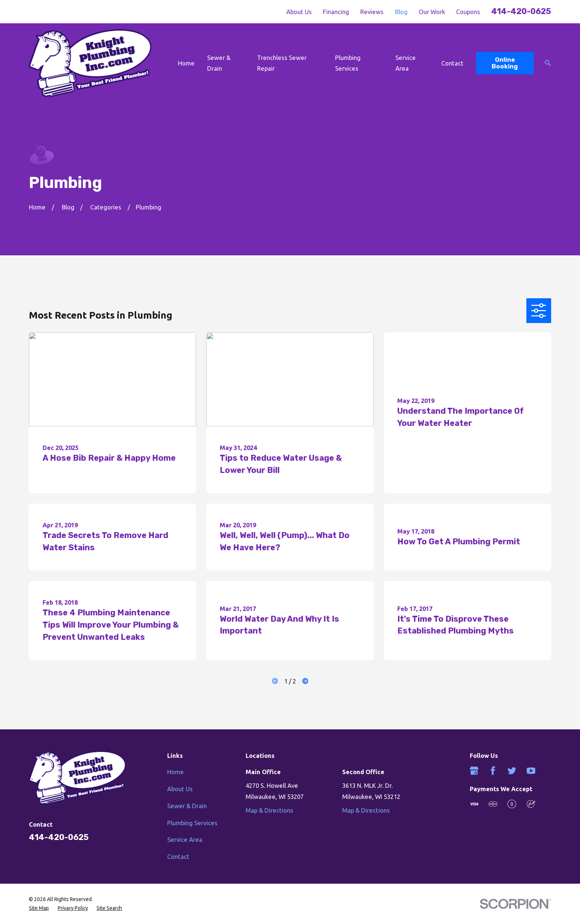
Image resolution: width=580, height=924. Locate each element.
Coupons (468, 12)
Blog (401, 12)
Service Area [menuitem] (406, 63)
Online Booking (505, 63)
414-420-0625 (521, 11)
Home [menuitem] (186, 63)
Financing (336, 12)
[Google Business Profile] (474, 771)
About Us (299, 12)
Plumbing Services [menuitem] (348, 63)
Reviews (372, 12)
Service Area (185, 839)
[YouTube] (531, 771)
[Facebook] (493, 771)
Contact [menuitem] (452, 63)
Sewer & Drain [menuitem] (219, 63)
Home (176, 772)
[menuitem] (39, 908)
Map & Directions (269, 810)
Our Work (432, 12)
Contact (178, 856)
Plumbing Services (192, 823)
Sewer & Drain (187, 806)
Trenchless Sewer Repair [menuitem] (282, 63)
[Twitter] (512, 771)
